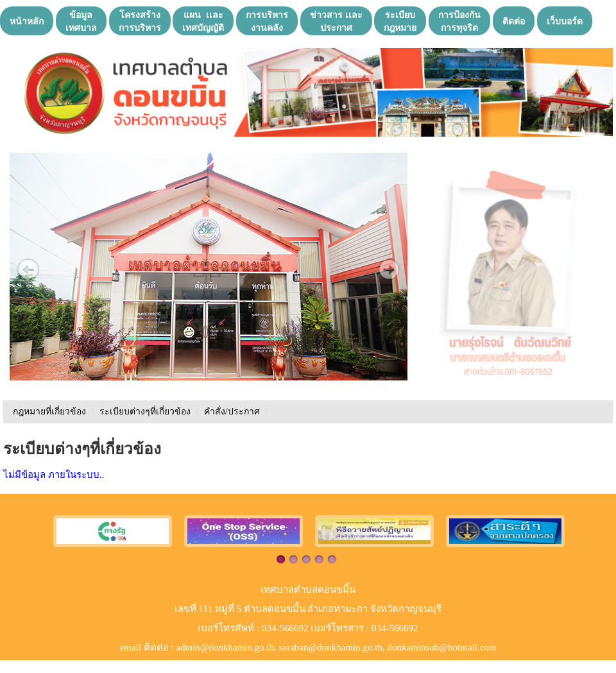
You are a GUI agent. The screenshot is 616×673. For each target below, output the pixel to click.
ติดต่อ (514, 21)
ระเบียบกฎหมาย (400, 21)
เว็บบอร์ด (565, 21)
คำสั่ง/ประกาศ (233, 412)
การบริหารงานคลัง (267, 21)
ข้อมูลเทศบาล (81, 21)
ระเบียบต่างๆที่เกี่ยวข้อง (145, 412)
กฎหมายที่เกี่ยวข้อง (49, 412)
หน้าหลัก (27, 21)
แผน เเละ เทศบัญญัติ (203, 21)
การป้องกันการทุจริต (459, 21)
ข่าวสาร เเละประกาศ (336, 21)
